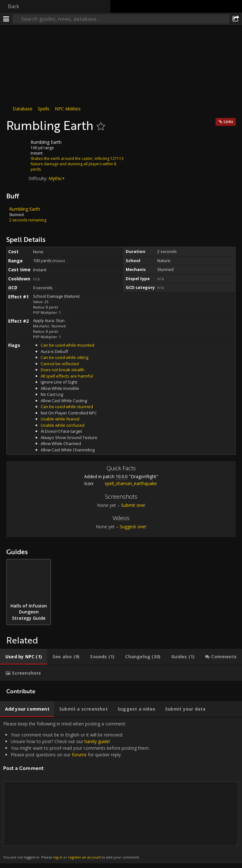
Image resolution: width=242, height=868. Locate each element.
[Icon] (17, 147)
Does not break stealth (63, 370)
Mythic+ (57, 178)
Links (228, 122)
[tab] (24, 657)
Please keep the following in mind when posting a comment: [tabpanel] (121, 790)
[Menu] (6, 19)
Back (14, 6)
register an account (84, 857)
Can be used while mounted (67, 345)
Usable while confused (63, 425)
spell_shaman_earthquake (126, 483)
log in (58, 857)
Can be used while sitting (64, 357)
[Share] (236, 19)
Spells (44, 109)
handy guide (97, 741)
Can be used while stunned (67, 407)
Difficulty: (38, 178)
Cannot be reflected (60, 364)
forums (79, 755)
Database (23, 109)
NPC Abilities (68, 109)
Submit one (133, 505)
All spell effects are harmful (67, 376)
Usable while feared (60, 419)
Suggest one (133, 527)
